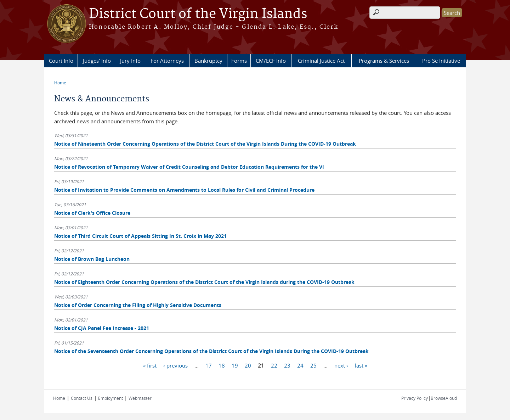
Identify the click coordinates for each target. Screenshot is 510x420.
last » (361, 365)
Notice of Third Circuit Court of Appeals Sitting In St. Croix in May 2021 (140, 236)
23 (287, 365)
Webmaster (140, 398)
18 (222, 365)
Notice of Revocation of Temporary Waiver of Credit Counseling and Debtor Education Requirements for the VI (189, 167)
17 (209, 365)
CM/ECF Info (271, 61)
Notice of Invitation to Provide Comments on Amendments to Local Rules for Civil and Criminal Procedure (184, 190)
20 (248, 365)
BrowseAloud (444, 398)
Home (60, 83)
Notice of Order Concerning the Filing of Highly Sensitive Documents (138, 305)
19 (235, 365)
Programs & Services (384, 61)
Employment (110, 398)
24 (300, 365)
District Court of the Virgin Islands (198, 14)
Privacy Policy (415, 398)
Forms (239, 61)
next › (341, 365)
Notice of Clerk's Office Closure (92, 213)
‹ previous (175, 365)
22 (274, 365)
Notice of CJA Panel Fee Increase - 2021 (102, 328)
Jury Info (130, 61)
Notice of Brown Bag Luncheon (92, 259)
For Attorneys (167, 61)
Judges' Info (97, 61)
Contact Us (82, 398)
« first (150, 365)
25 (313, 365)
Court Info (61, 61)
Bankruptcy (208, 61)
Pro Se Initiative (441, 61)
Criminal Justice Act (321, 61)
